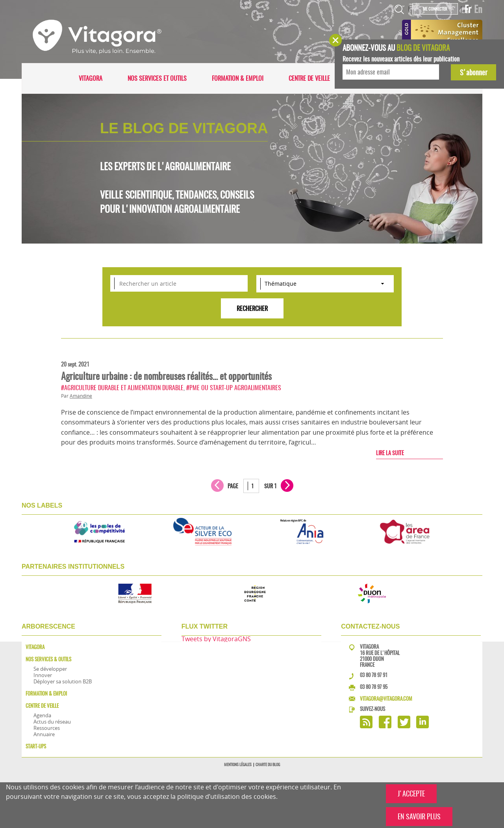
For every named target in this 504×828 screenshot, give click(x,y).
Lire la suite (390, 453)
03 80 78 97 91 (374, 675)
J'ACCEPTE (411, 794)
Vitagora (91, 78)
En (478, 9)
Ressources (47, 728)
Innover (43, 675)
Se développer (50, 669)
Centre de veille (309, 78)
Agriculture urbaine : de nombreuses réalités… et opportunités (166, 376)
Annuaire (44, 734)
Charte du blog (268, 765)
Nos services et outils (157, 78)
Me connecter (435, 9)
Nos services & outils (48, 659)
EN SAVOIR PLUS (419, 816)
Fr (468, 9)
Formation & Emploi (238, 78)
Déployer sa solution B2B (63, 681)
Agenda (42, 715)
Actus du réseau (52, 722)
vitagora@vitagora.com (386, 699)
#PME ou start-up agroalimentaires (234, 388)
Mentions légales (238, 765)
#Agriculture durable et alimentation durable (122, 388)
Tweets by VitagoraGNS (216, 639)
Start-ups (36, 746)
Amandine (81, 396)
